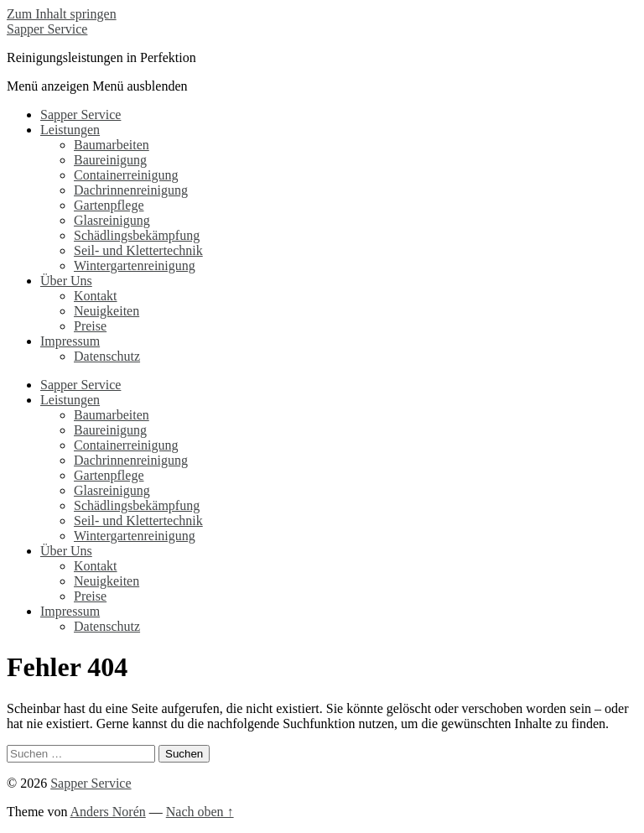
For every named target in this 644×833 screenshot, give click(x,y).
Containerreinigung (126, 175)
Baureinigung (110, 160)
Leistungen (70, 130)
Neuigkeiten (106, 311)
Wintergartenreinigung (135, 266)
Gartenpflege (109, 205)
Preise (90, 326)
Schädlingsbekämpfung (137, 235)
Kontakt (96, 296)
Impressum (70, 341)
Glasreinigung (112, 220)
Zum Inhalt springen (62, 14)
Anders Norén (108, 812)
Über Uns (66, 281)
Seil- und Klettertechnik (138, 250)
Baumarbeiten (112, 145)
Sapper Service (47, 29)
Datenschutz (107, 356)
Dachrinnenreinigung (131, 190)
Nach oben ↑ (200, 812)
